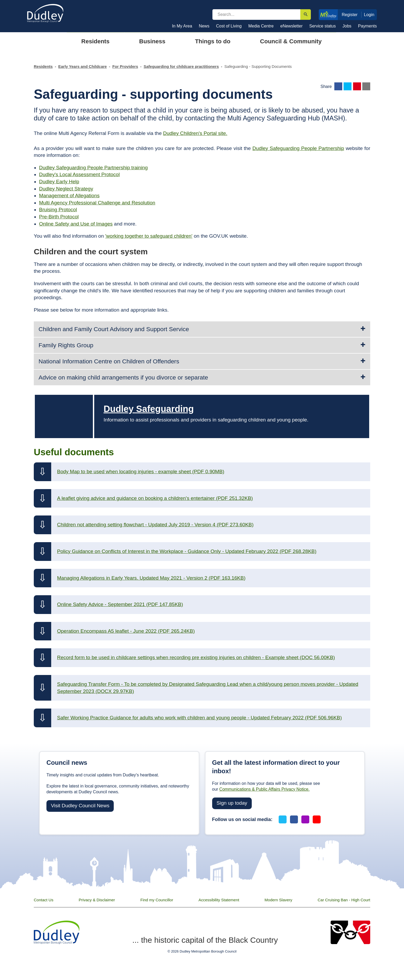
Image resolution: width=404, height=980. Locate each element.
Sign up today (232, 803)
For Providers (125, 66)
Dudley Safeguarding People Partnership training (93, 168)
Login (369, 15)
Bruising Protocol (58, 210)
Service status (322, 26)
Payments (367, 26)
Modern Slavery (279, 900)
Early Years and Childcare (83, 66)
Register (350, 15)
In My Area (182, 26)
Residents (43, 66)
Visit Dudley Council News (80, 806)
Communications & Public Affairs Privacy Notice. (264, 789)
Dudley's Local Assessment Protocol (79, 174)
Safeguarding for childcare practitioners (181, 66)
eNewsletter (291, 26)
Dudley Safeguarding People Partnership (298, 148)
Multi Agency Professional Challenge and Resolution (97, 203)
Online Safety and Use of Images (76, 224)
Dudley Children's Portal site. (195, 133)
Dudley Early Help (59, 182)
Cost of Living (229, 26)
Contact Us (44, 900)
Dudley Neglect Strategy (66, 189)
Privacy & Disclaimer (97, 900)
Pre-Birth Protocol (59, 217)
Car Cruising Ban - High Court (344, 900)
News (204, 26)
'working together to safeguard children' (149, 236)
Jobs (347, 26)
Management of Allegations (69, 196)
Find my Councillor (157, 900)
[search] (256, 15)
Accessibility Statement (219, 900)
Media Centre (261, 26)
